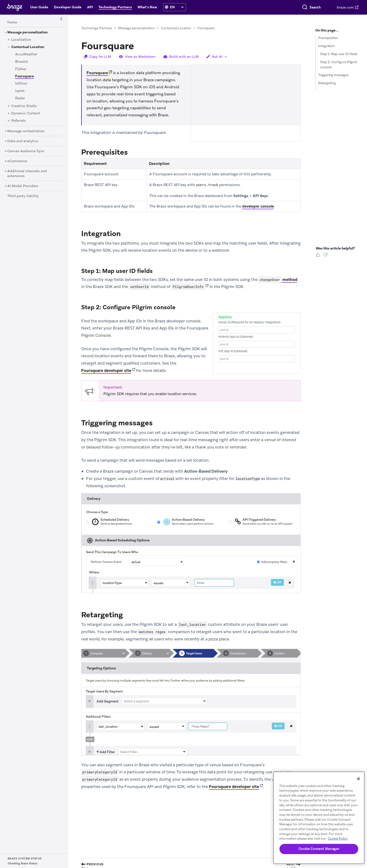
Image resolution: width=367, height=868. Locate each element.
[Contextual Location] (28, 47)
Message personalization (136, 28)
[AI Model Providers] (23, 186)
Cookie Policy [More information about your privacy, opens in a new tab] (338, 839)
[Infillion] (21, 84)
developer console (258, 206)
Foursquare (97, 73)
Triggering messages (333, 75)
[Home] (12, 22)
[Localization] (21, 40)
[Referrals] (19, 121)
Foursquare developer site (106, 370)
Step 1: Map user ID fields (339, 54)
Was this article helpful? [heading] (335, 248)
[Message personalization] (27, 32)
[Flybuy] (21, 69)
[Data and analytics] (23, 141)
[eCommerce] (17, 161)
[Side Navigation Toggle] (61, 19)
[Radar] (20, 98)
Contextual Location (176, 28)
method (278, 280)
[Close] (358, 779)
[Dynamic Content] (26, 113)
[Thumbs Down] (326, 257)
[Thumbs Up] (319, 257)
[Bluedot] (22, 62)
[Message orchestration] (26, 131)
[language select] (177, 7)
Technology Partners (97, 28)
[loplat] (20, 91)
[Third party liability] (23, 196)
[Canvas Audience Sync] (26, 151)
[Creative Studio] (24, 106)
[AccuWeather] (26, 54)
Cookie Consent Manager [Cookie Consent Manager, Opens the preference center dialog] (319, 849)
